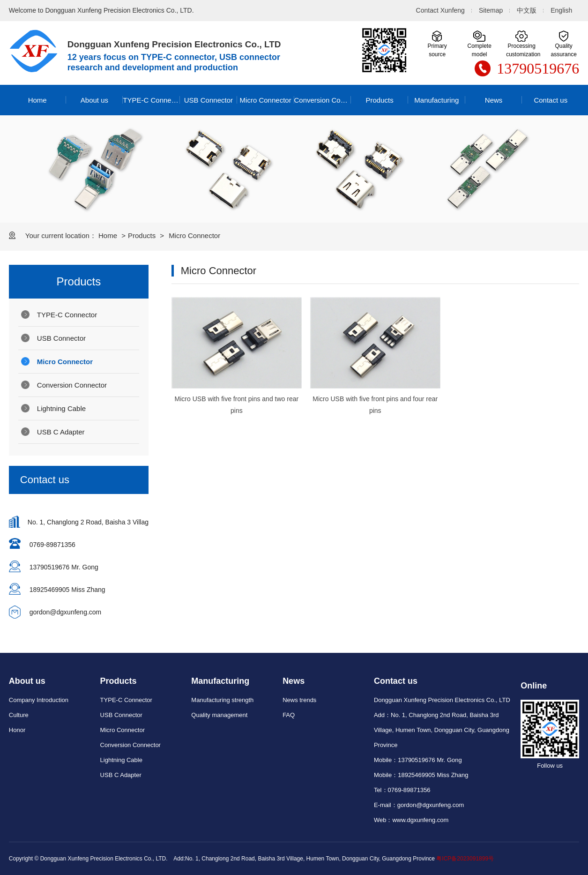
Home (37, 100)
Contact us (551, 100)
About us (94, 100)
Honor (17, 730)
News (494, 100)
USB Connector (208, 100)
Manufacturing (436, 100)
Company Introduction (39, 700)
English (561, 10)
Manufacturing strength (222, 700)
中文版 (527, 10)
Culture (19, 715)
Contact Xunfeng (440, 10)
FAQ (289, 715)
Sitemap (491, 10)
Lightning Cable (61, 408)
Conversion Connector (323, 100)
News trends (299, 700)
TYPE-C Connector (151, 100)
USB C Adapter (61, 432)
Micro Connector (266, 100)
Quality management (219, 715)
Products (380, 100)
